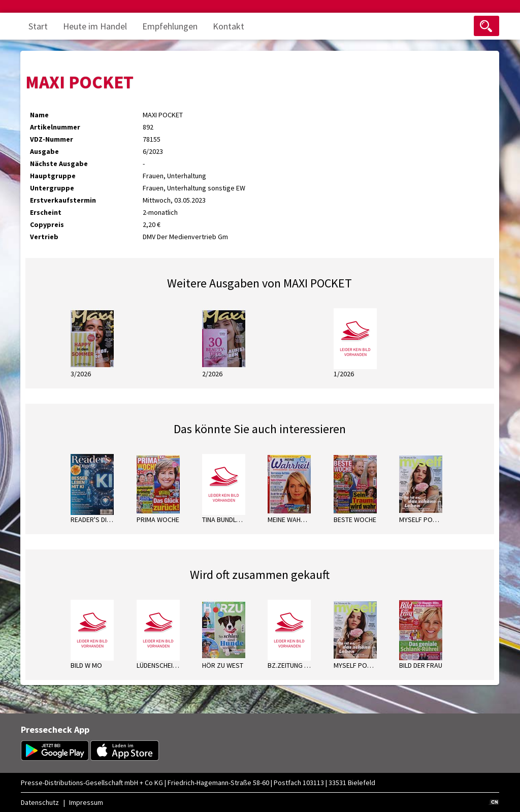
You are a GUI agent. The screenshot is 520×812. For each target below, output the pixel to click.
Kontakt (229, 26)
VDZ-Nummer (52, 139)
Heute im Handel (95, 26)
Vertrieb (44, 237)
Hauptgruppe (53, 176)
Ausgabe (44, 151)
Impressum (86, 802)
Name (39, 115)
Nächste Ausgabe (59, 164)
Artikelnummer (55, 127)
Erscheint (46, 212)
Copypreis (47, 224)
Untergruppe (52, 188)
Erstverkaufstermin (63, 200)
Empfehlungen (170, 26)
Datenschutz (40, 802)
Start (38, 26)
